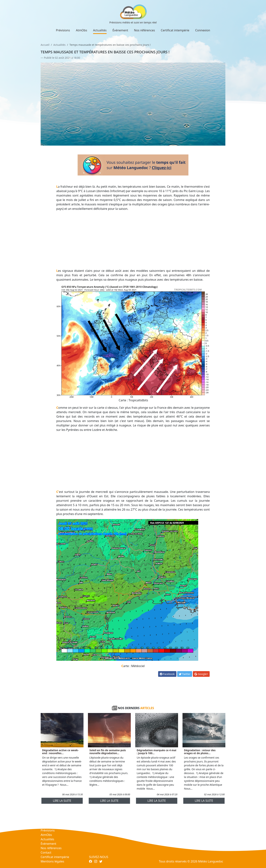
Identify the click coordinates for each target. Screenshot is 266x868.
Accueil (45, 45)
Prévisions (63, 30)
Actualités (100, 30)
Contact (46, 852)
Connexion (203, 30)
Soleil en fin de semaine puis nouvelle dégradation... (108, 752)
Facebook (167, 674)
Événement (120, 30)
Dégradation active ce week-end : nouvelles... (60, 752)
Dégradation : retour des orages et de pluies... (200, 752)
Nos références (145, 30)
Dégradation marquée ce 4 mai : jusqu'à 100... (156, 752)
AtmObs (82, 30)
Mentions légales (52, 861)
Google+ (201, 674)
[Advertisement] (133, 240)
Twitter (185, 674)
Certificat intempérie (175, 30)
